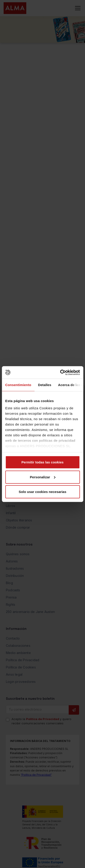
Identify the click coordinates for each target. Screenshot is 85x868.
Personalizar (43, 477)
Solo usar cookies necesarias (42, 492)
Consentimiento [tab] (18, 385)
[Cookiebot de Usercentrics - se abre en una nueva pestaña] (61, 372)
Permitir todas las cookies (43, 462)
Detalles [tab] (45, 385)
